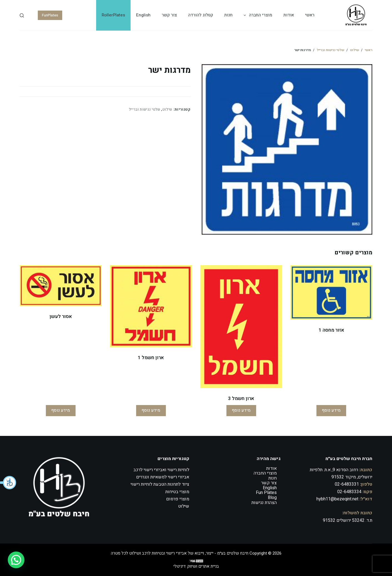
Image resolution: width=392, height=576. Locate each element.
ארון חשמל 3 (241, 399)
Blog (272, 498)
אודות (289, 15)
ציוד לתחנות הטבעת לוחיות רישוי (160, 484)
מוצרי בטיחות (177, 492)
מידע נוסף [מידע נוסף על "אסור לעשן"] (61, 410)
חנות (228, 15)
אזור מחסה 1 (331, 330)
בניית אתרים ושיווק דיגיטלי (196, 566)
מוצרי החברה (257, 15)
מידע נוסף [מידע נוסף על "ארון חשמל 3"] (241, 410)
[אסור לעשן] (61, 286)
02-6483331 (347, 484)
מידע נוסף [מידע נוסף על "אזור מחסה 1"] (331, 410)
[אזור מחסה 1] (331, 293)
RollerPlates (113, 15)
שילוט (167, 109)
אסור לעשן (61, 316)
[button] (8, 483)
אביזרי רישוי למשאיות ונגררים (163, 477)
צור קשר (169, 15)
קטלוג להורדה (201, 15)
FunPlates (50, 15)
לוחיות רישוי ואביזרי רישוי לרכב (161, 470)
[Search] (22, 15)
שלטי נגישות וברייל (145, 109)
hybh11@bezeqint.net (337, 499)
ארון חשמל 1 (151, 358)
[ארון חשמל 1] (151, 306)
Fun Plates (266, 493)
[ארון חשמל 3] (241, 327)
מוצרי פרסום (178, 499)
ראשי (310, 15)
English (143, 15)
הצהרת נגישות (264, 503)
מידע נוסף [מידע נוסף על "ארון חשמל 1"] (151, 410)
